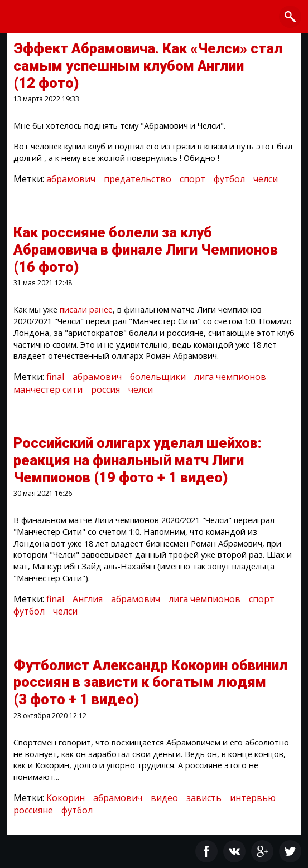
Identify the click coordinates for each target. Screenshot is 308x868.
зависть (204, 798)
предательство (138, 179)
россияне (33, 810)
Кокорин (66, 798)
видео (164, 798)
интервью (253, 798)
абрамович (71, 179)
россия (105, 389)
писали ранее (86, 309)
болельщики (158, 377)
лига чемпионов (230, 377)
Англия (88, 599)
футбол (229, 179)
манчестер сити (48, 389)
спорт (192, 179)
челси (266, 179)
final (55, 377)
